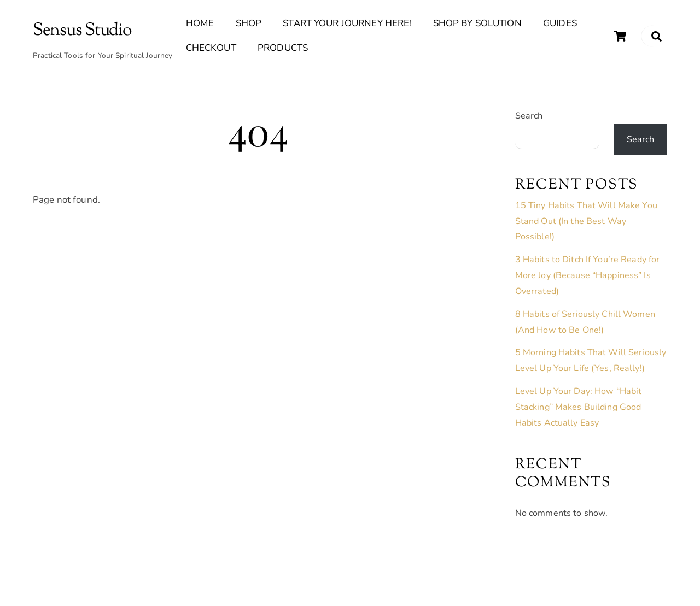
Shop (249, 23)
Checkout (211, 48)
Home (200, 23)
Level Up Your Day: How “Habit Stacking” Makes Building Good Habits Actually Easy (579, 407)
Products (283, 48)
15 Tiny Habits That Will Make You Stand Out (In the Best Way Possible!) (586, 221)
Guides (560, 23)
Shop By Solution (477, 23)
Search (529, 116)
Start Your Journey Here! (347, 23)
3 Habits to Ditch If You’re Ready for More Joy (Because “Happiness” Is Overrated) (588, 275)
